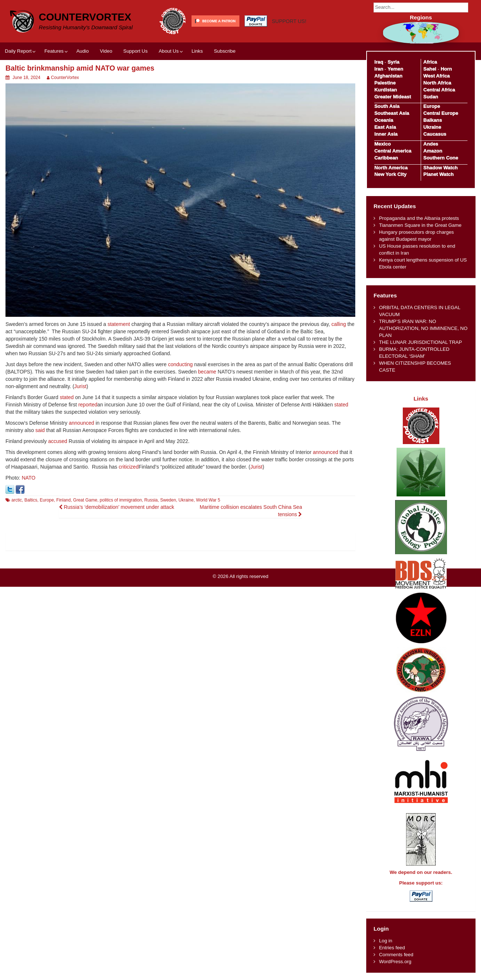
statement (119, 324)
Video (106, 51)
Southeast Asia (392, 113)
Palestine (385, 83)
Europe (47, 500)
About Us (169, 51)
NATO (29, 478)
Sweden (168, 500)
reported (88, 405)
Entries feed (392, 948)
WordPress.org (395, 962)
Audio (83, 51)
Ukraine (186, 500)
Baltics (31, 500)
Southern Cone (441, 158)
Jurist (80, 386)
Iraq (379, 62)
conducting (181, 364)
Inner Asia (386, 134)
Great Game (85, 500)
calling (339, 324)
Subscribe (225, 51)
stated (67, 397)
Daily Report (18, 51)
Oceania (384, 120)
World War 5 (208, 500)
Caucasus (435, 134)
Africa (430, 62)
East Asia (385, 127)
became (207, 372)
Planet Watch (438, 174)
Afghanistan (388, 76)
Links (197, 51)
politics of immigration (121, 500)
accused (58, 441)
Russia (151, 500)
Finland (63, 500)
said (40, 430)
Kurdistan (386, 90)
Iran (379, 69)
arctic (17, 500)
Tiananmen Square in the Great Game (420, 225)
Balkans (433, 120)
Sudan (431, 97)
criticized (129, 467)
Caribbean (386, 158)
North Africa (437, 83)
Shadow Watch (440, 168)
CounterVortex (85, 17)
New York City (390, 174)
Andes (431, 144)
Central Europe (441, 113)
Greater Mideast (393, 97)
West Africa (436, 76)
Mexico (382, 144)
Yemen (395, 69)
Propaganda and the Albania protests (419, 218)
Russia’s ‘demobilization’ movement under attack (117, 507)
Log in (386, 941)
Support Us (135, 51)
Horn (446, 69)
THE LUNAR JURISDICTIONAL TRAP (421, 342)
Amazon (433, 151)
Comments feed (396, 955)
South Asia (387, 106)
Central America (393, 151)
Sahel (430, 69)
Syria (393, 62)
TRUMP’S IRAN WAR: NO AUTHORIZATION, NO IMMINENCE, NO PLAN (423, 328)
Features (54, 51)
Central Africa (439, 90)
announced (81, 423)
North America (391, 168)
